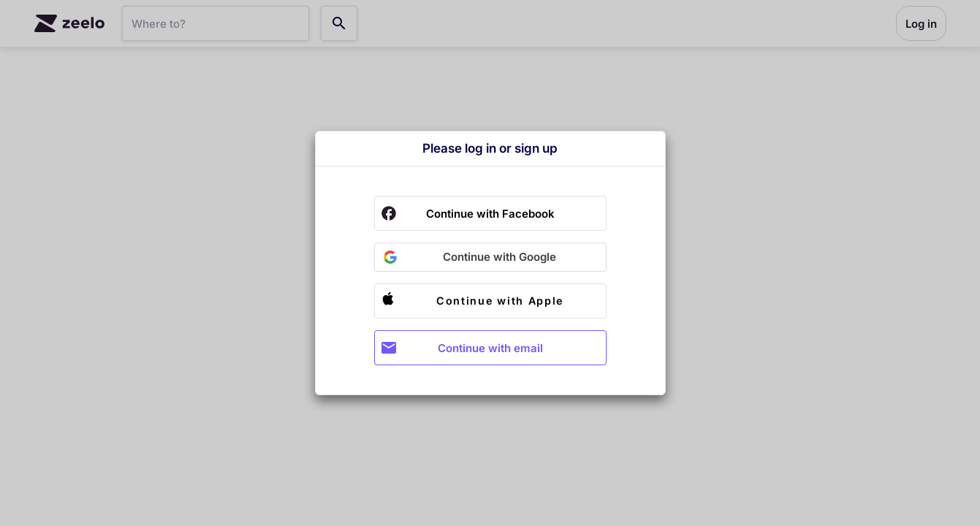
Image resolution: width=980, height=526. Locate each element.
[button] (490, 257)
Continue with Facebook (490, 214)
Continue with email (490, 348)
